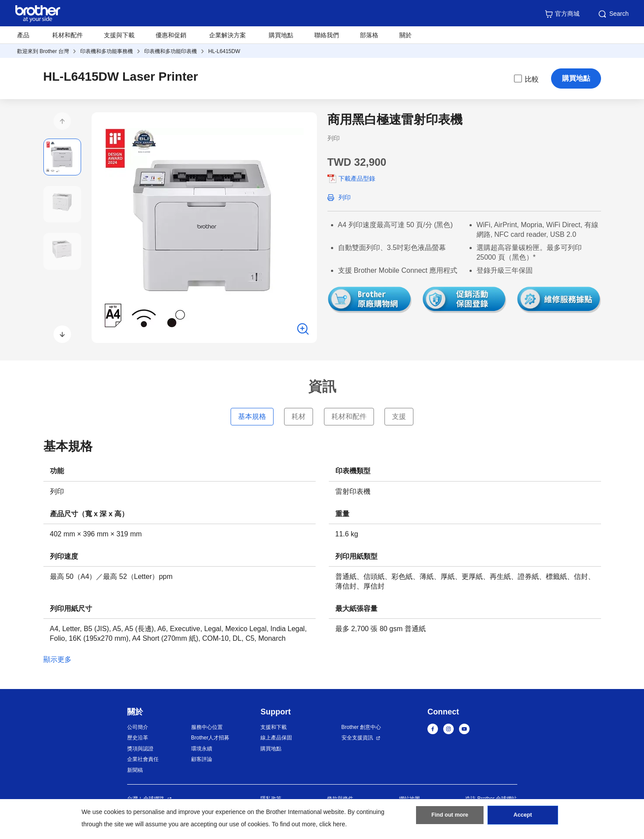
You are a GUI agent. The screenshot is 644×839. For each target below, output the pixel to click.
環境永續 (202, 749)
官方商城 (562, 14)
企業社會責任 (143, 759)
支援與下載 (119, 35)
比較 (526, 79)
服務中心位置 (207, 727)
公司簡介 (138, 727)
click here (332, 824)
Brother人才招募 (210, 738)
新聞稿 (135, 770)
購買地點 (281, 35)
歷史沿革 (138, 738)
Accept (523, 818)
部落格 (369, 35)
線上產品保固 (276, 738)
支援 (399, 416)
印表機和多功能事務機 (107, 51)
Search (613, 14)
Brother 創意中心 (361, 727)
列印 (345, 197)
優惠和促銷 (171, 35)
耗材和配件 (68, 35)
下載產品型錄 (357, 179)
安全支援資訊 (357, 738)
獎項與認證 (140, 749)
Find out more (450, 818)
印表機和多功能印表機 (171, 51)
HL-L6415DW (224, 51)
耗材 (299, 416)
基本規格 (252, 416)
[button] (62, 121)
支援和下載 (274, 727)
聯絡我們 (327, 35)
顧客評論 (202, 759)
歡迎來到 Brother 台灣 (43, 51)
